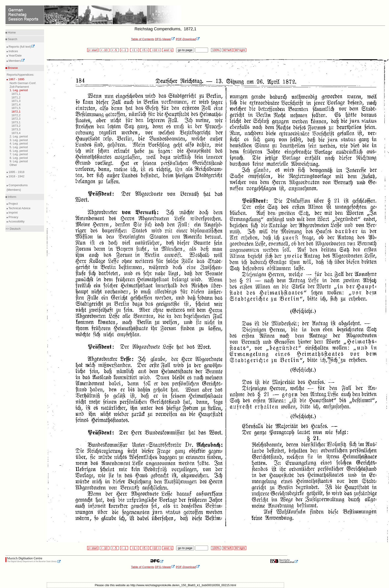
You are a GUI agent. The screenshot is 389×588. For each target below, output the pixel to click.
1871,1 (16, 94)
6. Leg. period (19, 151)
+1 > (134, 50)
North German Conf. (23, 83)
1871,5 (16, 108)
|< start (93, 50)
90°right (240, 50)
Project (13, 204)
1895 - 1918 (16, 172)
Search (12, 39)
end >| (168, 50)
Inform (12, 197)
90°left (227, 50)
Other (13, 165)
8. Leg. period (19, 158)
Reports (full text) (21, 47)
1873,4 (16, 133)
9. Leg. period (19, 161)
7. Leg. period (19, 154)
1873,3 (16, 129)
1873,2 (16, 126)
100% (216, 50)
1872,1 (16, 112)
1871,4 (16, 104)
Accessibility (16, 221)
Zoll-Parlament (19, 87)
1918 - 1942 (16, 176)
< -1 (124, 50)
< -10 (105, 50)
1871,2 (16, 97)
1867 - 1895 (16, 79)
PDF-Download (188, 39)
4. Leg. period (19, 143)
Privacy (13, 217)
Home (11, 32)
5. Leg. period (19, 147)
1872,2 (16, 115)
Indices (13, 51)
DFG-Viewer (165, 39)
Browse (12, 68)
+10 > (155, 50)
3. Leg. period (19, 140)
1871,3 (16, 101)
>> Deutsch (13, 229)
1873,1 (16, 122)
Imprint (13, 213)
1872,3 (16, 119)
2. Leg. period (19, 136)
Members (16, 61)
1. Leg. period (19, 90)
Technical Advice (19, 208)
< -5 (115, 50)
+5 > (145, 50)
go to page (185, 50)
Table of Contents (142, 39)
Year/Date (15, 55)
